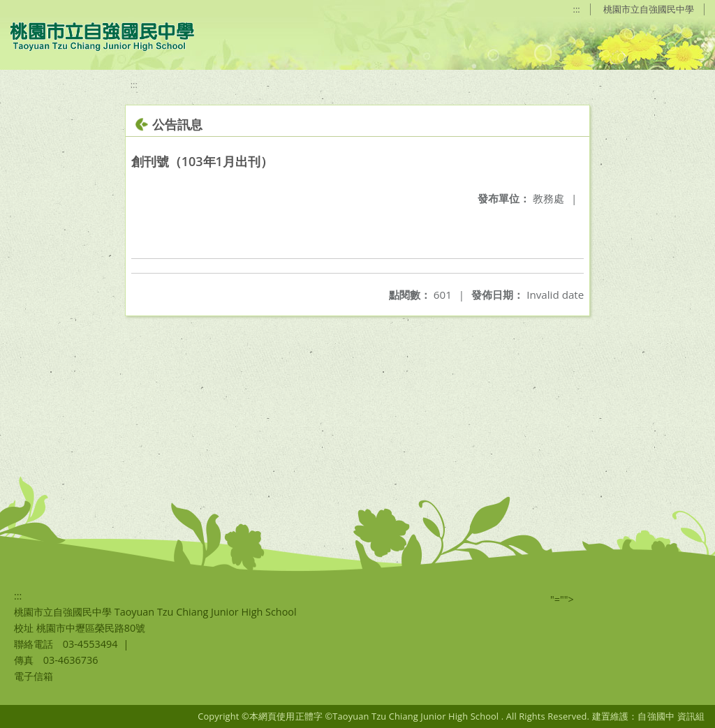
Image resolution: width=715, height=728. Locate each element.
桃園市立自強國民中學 (649, 9)
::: (577, 9)
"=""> (562, 599)
